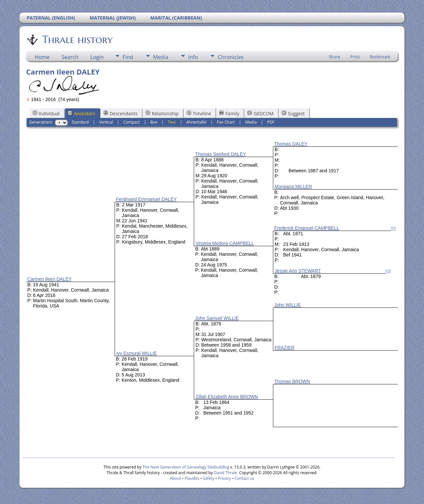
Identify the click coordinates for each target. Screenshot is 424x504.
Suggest (293, 113)
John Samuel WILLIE (217, 318)
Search (70, 57)
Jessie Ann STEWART (298, 271)
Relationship (162, 113)
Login (97, 57)
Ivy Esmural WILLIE (137, 353)
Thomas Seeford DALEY (220, 154)
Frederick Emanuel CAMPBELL (307, 228)
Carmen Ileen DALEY (49, 279)
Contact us (244, 478)
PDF (271, 122)
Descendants (121, 113)
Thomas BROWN (292, 381)
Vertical (106, 122)
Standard (80, 122)
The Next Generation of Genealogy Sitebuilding (186, 467)
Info (193, 57)
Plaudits (192, 478)
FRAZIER (285, 348)
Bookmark (380, 57)
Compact (132, 122)
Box (154, 122)
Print (355, 57)
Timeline (199, 113)
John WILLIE (288, 305)
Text (172, 122)
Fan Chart (226, 122)
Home (42, 57)
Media (161, 57)
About (176, 478)
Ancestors (81, 113)
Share (334, 57)
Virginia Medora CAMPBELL (225, 243)
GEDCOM (260, 113)
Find (128, 57)
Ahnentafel (196, 122)
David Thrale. (225, 473)
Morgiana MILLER (293, 187)
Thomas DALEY (291, 144)
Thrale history (77, 39)
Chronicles (231, 57)
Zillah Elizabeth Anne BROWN (227, 397)
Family (229, 113)
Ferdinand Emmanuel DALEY (146, 199)
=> (393, 228)
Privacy (225, 478)
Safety (209, 478)
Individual (46, 113)
